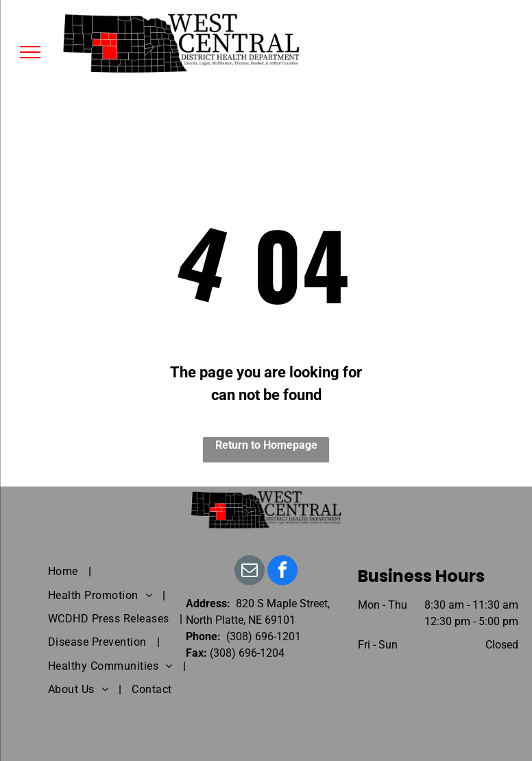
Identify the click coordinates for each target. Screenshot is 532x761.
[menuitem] (64, 572)
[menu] (30, 52)
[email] (250, 572)
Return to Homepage (266, 445)
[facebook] (282, 572)
